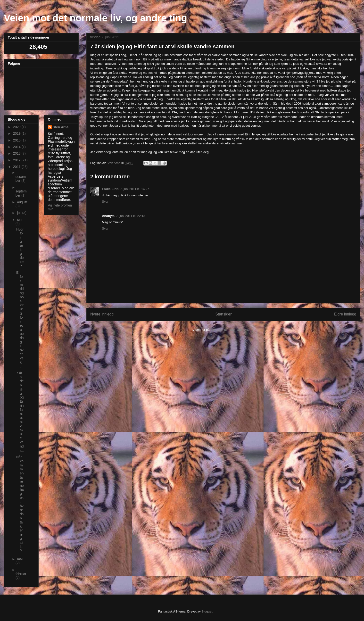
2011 (17, 167)
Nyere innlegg (102, 314)
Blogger (207, 611)
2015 (17, 140)
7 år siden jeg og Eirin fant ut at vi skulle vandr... (20, 412)
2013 (17, 153)
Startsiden (224, 314)
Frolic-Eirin (110, 189)
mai (20, 559)
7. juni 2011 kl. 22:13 (131, 216)
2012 (17, 160)
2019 (17, 133)
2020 (17, 127)
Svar (105, 202)
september (21, 193)
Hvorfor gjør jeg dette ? (20, 248)
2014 (17, 147)
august (22, 202)
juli (20, 213)
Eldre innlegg (345, 314)
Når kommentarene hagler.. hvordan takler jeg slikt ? (20, 504)
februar (21, 574)
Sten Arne (61, 127)
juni (20, 219)
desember (21, 179)
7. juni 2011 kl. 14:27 (135, 189)
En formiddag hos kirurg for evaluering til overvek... (20, 319)
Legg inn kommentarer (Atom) (232, 330)
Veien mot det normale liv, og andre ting (95, 18)
